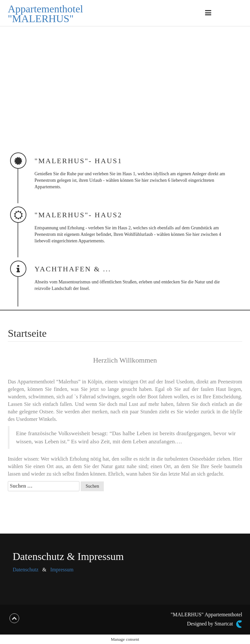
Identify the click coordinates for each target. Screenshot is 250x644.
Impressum (62, 570)
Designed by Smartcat (215, 624)
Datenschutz (26, 570)
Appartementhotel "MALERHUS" (45, 14)
